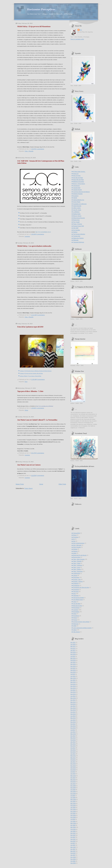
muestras (27, 236)
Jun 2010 (73, 774)
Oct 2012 (73, 724)
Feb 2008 (73, 829)
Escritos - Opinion (78, 581)
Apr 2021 (73, 642)
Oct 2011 (73, 748)
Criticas (75, 575)
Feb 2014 (73, 704)
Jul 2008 (73, 819)
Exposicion (76, 590)
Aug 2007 (73, 841)
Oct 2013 (73, 712)
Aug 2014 (73, 694)
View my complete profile (77, 39)
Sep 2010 (73, 768)
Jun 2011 (73, 754)
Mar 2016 (73, 658)
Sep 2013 (73, 714)
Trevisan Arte (77, 236)
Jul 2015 (73, 674)
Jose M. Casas (77, 210)
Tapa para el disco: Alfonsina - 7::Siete (30, 391)
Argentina (76, 537)
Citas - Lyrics (77, 567)
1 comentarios (40, 149)
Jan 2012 (73, 742)
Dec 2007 (73, 833)
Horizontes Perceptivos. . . (43, 9)
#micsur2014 (77, 533)
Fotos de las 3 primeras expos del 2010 (30, 327)
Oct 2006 (73, 861)
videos (75, 630)
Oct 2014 (73, 690)
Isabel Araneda (77, 206)
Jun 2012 (73, 732)
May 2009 (73, 799)
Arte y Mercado (77, 545)
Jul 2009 (73, 796)
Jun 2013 (73, 716)
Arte (74, 541)
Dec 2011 (73, 744)
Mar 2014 (73, 702)
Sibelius (75, 232)
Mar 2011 (73, 758)
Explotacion (76, 585)
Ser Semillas (77, 230)
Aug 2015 (73, 672)
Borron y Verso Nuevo (79, 184)
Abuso (75, 535)
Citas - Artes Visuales (79, 559)
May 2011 (73, 756)
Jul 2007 (73, 843)
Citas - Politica (77, 569)
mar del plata (77, 604)
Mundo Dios (76, 220)
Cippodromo (76, 186)
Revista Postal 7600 (79, 226)
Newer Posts (20, 484)
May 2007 (73, 847)
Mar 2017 (73, 646)
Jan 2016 (73, 662)
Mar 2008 (73, 827)
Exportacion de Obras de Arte (81, 587)
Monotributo (76, 608)
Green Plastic (77, 202)
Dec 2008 (73, 809)
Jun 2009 (73, 798)
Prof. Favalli (76, 222)
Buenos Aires (77, 557)
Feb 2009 (73, 805)
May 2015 (73, 678)
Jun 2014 (73, 696)
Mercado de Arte (78, 606)
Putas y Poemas (78, 224)
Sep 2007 (73, 839)
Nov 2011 (73, 746)
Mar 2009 (73, 804)
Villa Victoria (76, 632)
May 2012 (73, 734)
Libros (75, 602)
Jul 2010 (73, 772)
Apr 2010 (73, 778)
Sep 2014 (73, 692)
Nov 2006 (73, 859)
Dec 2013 (73, 708)
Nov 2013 (73, 710)
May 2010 (73, 776)
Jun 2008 (73, 821)
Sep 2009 (73, 792)
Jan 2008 (73, 831)
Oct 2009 (73, 790)
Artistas (75, 549)
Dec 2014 (73, 686)
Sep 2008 (73, 815)
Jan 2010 (73, 784)
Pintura (75, 618)
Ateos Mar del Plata (78, 180)
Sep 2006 (73, 863)
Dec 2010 (73, 764)
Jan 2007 (73, 855)
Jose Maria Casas (78, 600)
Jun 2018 (73, 644)
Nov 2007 (73, 835)
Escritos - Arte (77, 579)
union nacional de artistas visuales (82, 628)
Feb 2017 (73, 648)
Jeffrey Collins (77, 208)
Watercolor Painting (78, 238)
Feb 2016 (73, 660)
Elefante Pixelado (78, 194)
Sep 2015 (73, 670)
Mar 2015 (73, 682)
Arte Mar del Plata (78, 178)
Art (74, 539)
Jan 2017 (73, 650)
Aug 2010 (73, 770)
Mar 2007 (73, 851)
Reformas (76, 624)
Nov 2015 (73, 666)
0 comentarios (40, 234)
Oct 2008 (73, 813)
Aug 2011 (73, 752)
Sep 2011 (73, 750)
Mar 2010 (73, 780)
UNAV (75, 626)
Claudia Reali (77, 188)
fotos (26, 382)
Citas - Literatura (78, 565)
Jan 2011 (73, 762)
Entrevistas (76, 577)
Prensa (75, 620)
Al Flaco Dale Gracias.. (79, 172)
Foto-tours (76, 591)
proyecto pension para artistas (81, 622)
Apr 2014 (73, 700)
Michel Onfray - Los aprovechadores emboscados (34, 246)
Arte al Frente (77, 176)
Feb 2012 (73, 740)
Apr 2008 (73, 825)
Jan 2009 (73, 807)
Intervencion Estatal (78, 598)
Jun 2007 (73, 845)
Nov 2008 (73, 811)
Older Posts (62, 484)
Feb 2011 (73, 760)
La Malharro (76, 212)
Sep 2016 (73, 652)
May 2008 (73, 823)
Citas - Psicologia (78, 571)
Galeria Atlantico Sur (79, 200)
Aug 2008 (73, 817)
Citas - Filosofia (29, 151)
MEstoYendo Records (79, 218)
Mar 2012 (73, 738)
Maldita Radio (77, 214)
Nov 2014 (73, 688)
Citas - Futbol (77, 563)
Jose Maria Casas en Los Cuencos (29, 465)
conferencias (77, 573)
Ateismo (75, 551)
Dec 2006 (73, 857)
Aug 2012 (73, 728)
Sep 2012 (73, 726)
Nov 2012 (73, 722)
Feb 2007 (73, 853)
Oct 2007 (73, 837)
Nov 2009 (73, 788)
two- (81, 30)
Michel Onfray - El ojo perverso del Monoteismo (34, 26)
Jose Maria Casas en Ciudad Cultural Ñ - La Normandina (37, 420)
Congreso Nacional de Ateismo (81, 192)
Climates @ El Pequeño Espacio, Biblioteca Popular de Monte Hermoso (36, 371)
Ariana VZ (76, 174)
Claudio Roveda (77, 190)
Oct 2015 (73, 668)
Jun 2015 (73, 676)
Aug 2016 (73, 654)
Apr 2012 (73, 736)
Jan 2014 (73, 706)
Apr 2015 (73, 680)
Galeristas (76, 596)
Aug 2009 (73, 794)
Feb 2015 (73, 684)
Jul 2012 (73, 730)
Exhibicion (76, 583)
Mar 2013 (73, 718)
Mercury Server (77, 216)
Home (41, 484)
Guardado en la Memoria (80, 204)
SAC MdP (76, 228)
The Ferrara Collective (79, 234)
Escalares (76, 196)
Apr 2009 (73, 801)
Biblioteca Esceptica (79, 182)
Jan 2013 (73, 720)
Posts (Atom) (28, 488)
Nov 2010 (73, 766)
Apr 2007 (73, 849)
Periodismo (76, 616)
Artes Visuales (77, 547)
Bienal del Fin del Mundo (80, 555)
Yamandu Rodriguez (79, 242)
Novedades (76, 612)
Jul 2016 (73, 656)
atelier (75, 553)
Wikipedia (76, 240)
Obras (26, 410)
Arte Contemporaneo (79, 543)
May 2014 (73, 698)
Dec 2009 (73, 786)
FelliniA (75, 198)
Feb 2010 (73, 782)
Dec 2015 (73, 664)
